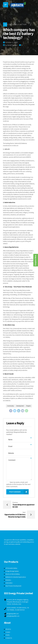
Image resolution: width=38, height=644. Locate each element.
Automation (9, 583)
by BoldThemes (11, 45)
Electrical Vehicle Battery (13, 574)
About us (8, 629)
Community (10, 406)
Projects (29, 406)
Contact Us (9, 638)
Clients (8, 635)
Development (20, 406)
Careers (8, 632)
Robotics (8, 580)
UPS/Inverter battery (12, 568)
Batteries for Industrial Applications (16, 577)
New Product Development (14, 586)
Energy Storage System (12, 571)
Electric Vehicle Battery (16, 24)
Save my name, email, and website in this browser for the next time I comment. (18, 484)
